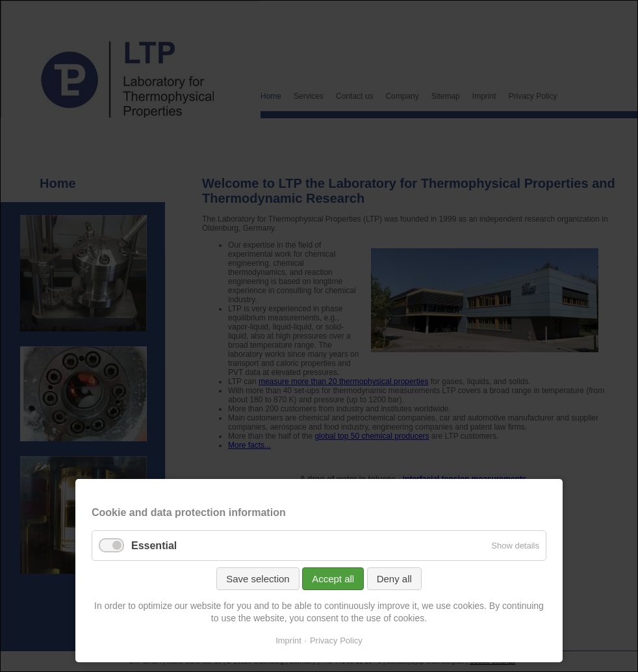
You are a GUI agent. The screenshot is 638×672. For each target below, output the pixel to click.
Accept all (333, 579)
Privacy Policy (336, 640)
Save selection (258, 579)
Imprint (288, 640)
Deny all (394, 579)
